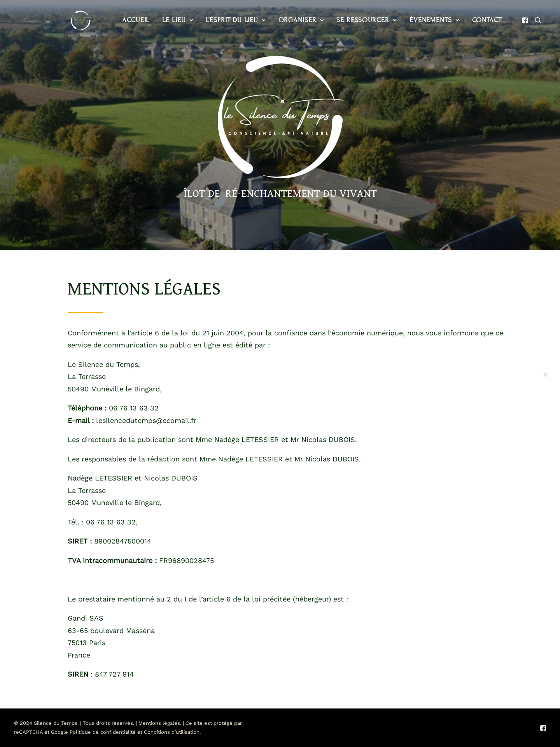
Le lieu (162, 20)
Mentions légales (159, 723)
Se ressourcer (351, 20)
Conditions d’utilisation (172, 732)
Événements (419, 20)
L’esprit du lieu (220, 20)
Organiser (286, 20)
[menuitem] (121, 20)
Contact (472, 20)
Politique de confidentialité (103, 732)
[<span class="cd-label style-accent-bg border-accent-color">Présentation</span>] (546, 373)
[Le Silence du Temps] (71, 20)
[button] (511, 20)
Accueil (121, 20)
